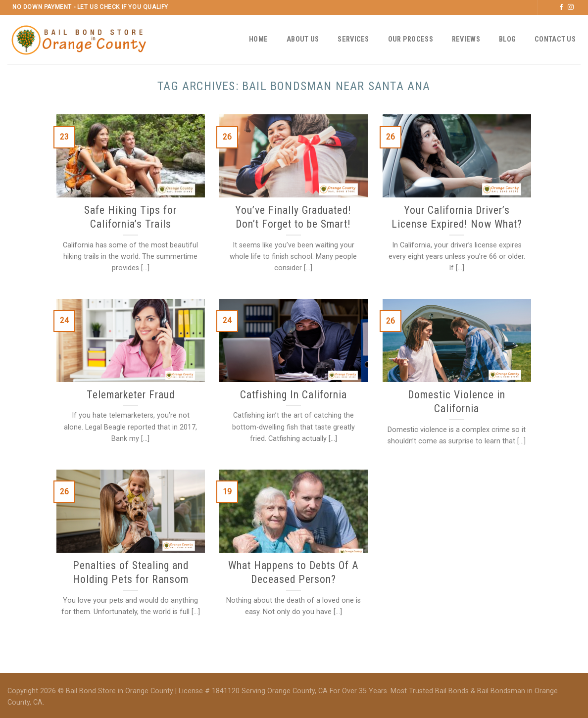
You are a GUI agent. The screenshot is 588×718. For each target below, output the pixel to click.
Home (258, 39)
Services (353, 39)
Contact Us (555, 39)
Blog (507, 39)
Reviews (466, 39)
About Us (303, 39)
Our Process (411, 39)
